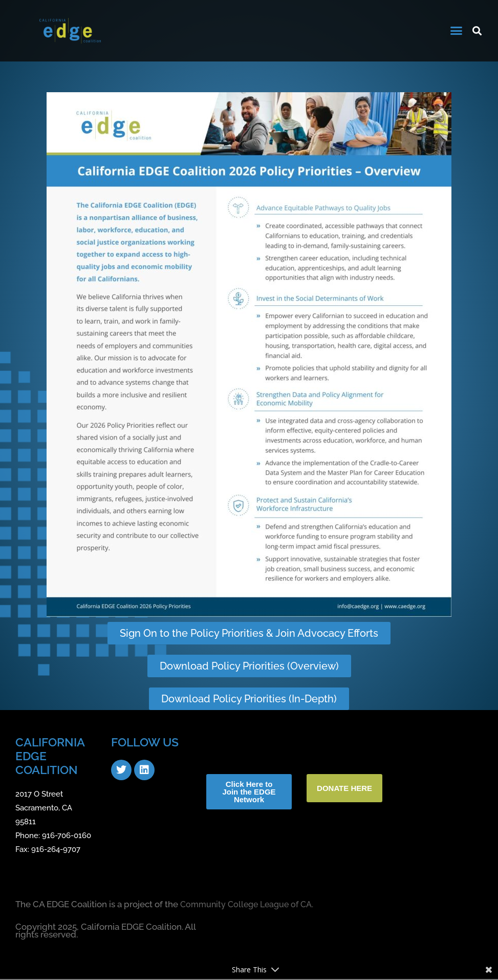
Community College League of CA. (251, 906)
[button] (457, 31)
